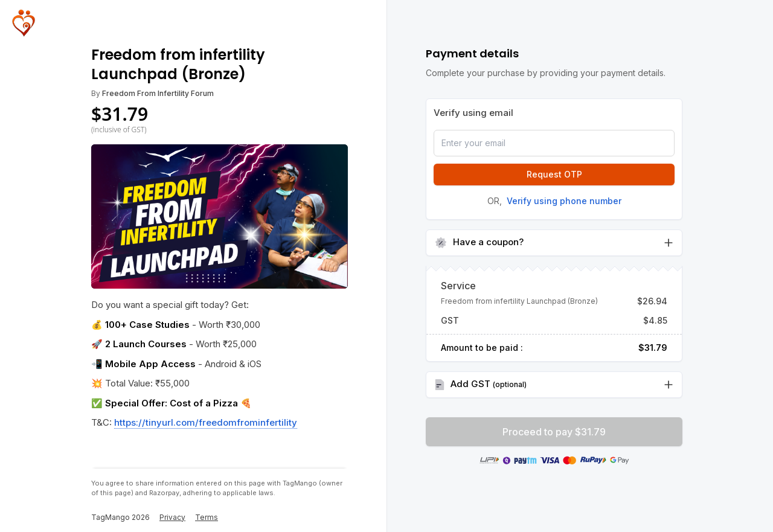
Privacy (172, 517)
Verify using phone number (564, 201)
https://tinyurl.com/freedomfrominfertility (206, 422)
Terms (207, 517)
